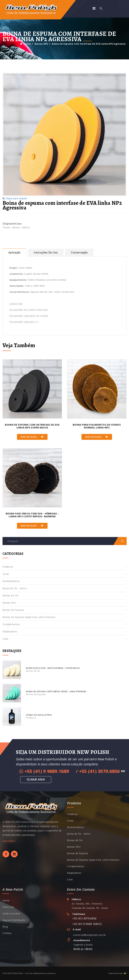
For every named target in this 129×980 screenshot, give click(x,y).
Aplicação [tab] (15, 252)
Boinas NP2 (41, 44)
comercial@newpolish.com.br (89, 935)
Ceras (6, 574)
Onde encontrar (11, 914)
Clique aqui (36, 779)
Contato (7, 933)
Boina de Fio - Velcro (15, 588)
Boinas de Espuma (13, 610)
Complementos (11, 624)
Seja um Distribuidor (14, 920)
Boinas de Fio (11, 595)
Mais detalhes (32, 437)
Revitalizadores (11, 581)
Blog (5, 927)
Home (25, 44)
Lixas (5, 639)
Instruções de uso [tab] (46, 252)
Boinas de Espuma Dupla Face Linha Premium (29, 617)
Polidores (8, 567)
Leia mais (9, 841)
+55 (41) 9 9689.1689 (45, 771)
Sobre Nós (9, 907)
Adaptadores (10, 631)
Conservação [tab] (79, 252)
